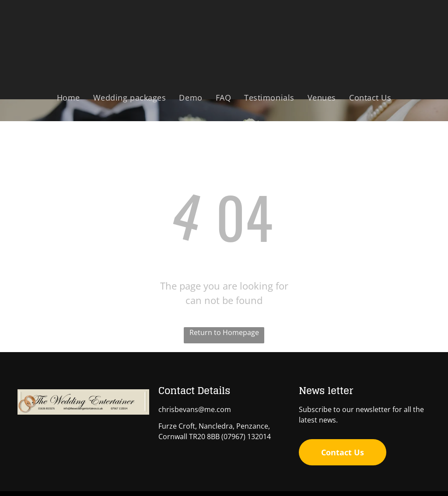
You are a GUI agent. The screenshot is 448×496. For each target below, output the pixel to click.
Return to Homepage (224, 332)
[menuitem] (68, 98)
